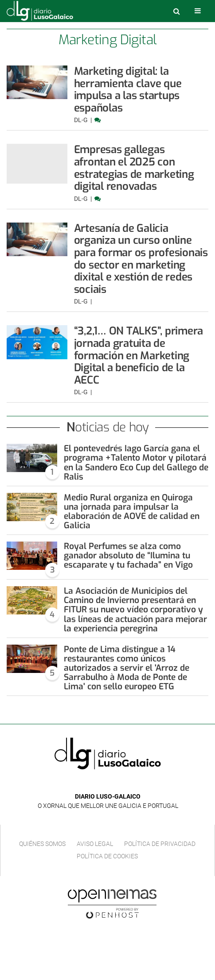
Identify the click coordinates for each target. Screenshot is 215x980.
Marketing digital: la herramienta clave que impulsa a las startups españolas (128, 90)
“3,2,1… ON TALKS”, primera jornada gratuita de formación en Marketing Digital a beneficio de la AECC (139, 355)
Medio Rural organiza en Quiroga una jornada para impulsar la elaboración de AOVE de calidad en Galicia (132, 511)
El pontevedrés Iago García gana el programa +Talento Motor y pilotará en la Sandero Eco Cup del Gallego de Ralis (136, 462)
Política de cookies (107, 856)
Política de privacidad (160, 844)
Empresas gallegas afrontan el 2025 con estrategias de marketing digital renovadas (134, 168)
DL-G (82, 120)
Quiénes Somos (42, 844)
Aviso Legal (95, 844)
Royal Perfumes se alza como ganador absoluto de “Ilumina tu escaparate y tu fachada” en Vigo (128, 555)
